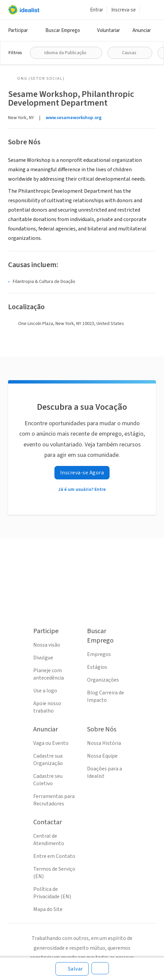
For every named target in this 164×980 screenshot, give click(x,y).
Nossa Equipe (102, 756)
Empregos (99, 654)
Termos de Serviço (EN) (54, 873)
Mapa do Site (48, 909)
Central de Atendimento (49, 840)
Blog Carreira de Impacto (106, 696)
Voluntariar (109, 30)
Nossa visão (47, 645)
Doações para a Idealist (105, 772)
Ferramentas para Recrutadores (54, 800)
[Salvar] (72, 969)
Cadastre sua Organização (48, 760)
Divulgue (43, 658)
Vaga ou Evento (51, 743)
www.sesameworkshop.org (74, 118)
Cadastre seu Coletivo (48, 780)
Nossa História (104, 743)
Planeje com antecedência (49, 674)
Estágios (97, 667)
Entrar (97, 10)
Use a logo (45, 691)
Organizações (103, 680)
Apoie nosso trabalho (47, 707)
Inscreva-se (124, 10)
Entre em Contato (54, 856)
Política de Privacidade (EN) (52, 893)
